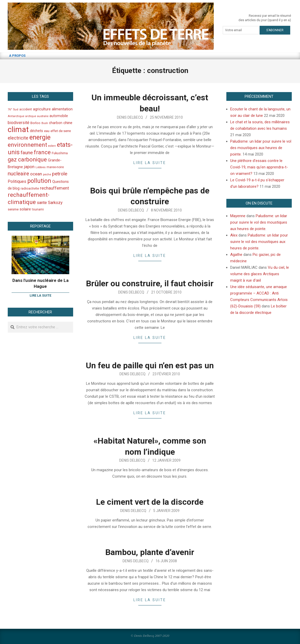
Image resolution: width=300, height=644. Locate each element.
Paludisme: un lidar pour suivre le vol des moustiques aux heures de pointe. (261, 148)
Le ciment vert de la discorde (150, 502)
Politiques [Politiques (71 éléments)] (17, 181)
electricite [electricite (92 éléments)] (18, 138)
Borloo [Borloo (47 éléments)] (35, 123)
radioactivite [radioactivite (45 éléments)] (30, 188)
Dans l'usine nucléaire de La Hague (40, 283)
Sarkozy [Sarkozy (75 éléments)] (55, 203)
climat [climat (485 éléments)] (18, 129)
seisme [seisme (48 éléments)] (13, 209)
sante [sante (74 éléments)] (42, 203)
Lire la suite (150, 163)
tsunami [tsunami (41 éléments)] (38, 209)
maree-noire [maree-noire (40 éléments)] (55, 167)
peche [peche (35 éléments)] (47, 174)
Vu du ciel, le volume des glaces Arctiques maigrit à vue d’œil (260, 274)
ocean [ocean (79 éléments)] (36, 174)
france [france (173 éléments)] (42, 152)
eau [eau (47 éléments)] (47, 131)
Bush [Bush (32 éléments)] (45, 123)
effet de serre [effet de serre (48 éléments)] (61, 131)
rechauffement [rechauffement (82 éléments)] (54, 188)
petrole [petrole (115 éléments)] (60, 174)
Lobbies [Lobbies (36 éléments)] (41, 167)
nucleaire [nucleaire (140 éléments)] (18, 174)
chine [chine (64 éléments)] (68, 123)
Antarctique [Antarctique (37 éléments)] (16, 116)
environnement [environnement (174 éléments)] (27, 145)
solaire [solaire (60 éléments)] (25, 209)
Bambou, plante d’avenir (150, 552)
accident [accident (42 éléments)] (26, 109)
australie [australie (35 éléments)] (43, 116)
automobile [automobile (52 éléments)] (59, 116)
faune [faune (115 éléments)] (27, 153)
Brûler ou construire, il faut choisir (150, 283)
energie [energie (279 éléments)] (40, 137)
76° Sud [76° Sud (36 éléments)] (13, 109)
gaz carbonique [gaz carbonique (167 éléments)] (27, 160)
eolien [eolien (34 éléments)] (52, 146)
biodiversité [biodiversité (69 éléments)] (19, 123)
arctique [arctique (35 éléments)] (31, 116)
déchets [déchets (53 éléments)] (36, 131)
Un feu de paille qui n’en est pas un (150, 365)
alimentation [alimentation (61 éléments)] (62, 109)
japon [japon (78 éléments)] (29, 167)
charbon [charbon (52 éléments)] (56, 123)
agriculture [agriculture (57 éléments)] (42, 109)
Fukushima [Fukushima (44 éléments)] (60, 153)
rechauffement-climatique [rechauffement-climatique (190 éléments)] (29, 198)
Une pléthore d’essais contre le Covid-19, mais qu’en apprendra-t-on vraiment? (259, 167)
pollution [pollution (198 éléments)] (39, 181)
